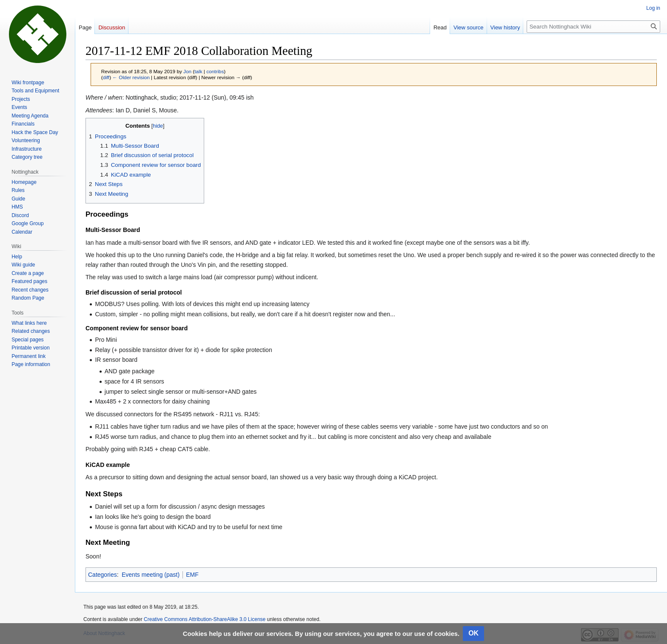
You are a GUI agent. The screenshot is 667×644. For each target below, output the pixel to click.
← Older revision (131, 77)
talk (198, 71)
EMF (192, 575)
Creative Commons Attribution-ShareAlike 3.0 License (205, 619)
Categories (103, 575)
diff (106, 77)
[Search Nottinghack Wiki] (593, 27)
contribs (215, 71)
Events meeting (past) (151, 575)
